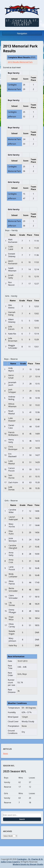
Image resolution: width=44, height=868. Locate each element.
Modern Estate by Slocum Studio (28, 864)
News (6, 753)
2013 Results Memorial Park (20, 62)
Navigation (22, 33)
